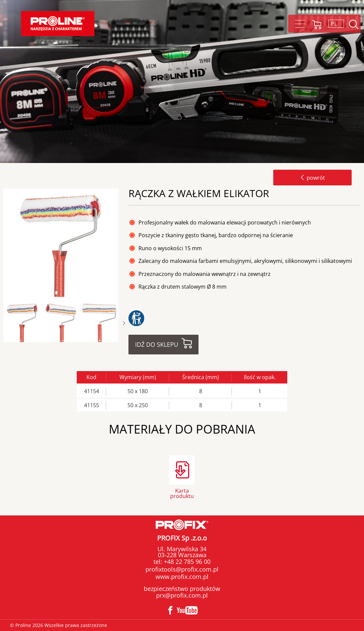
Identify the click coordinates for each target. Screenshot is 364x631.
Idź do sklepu (157, 344)
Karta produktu (182, 493)
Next (124, 323)
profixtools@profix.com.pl (182, 569)
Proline (58, 24)
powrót (312, 178)
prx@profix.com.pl (182, 595)
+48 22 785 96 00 (186, 562)
